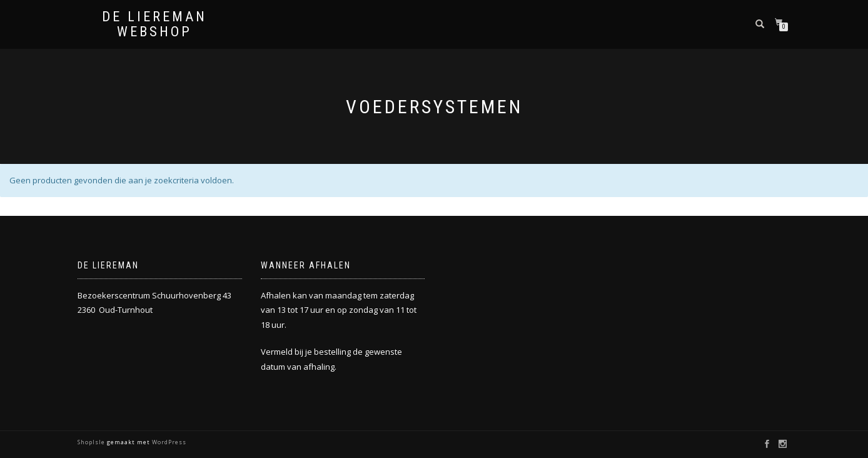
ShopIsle (92, 442)
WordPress (168, 442)
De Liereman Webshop (154, 24)
